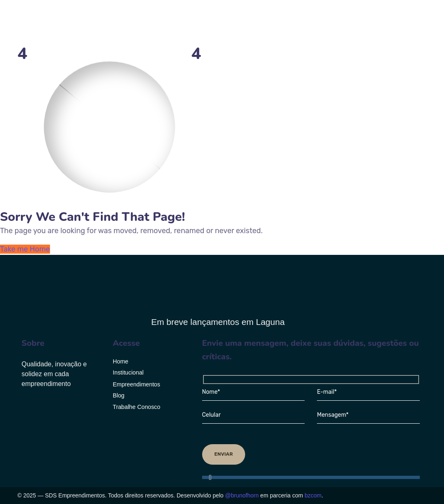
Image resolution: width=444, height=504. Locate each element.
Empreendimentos (137, 384)
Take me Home (25, 249)
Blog (119, 395)
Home (121, 361)
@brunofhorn (242, 495)
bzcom (313, 495)
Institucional (128, 372)
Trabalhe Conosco (137, 407)
